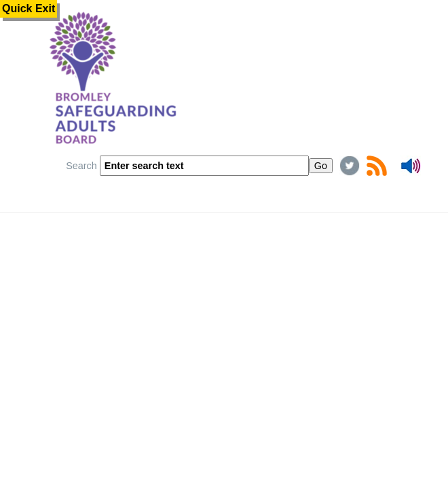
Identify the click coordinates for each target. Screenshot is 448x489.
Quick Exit (29, 8)
